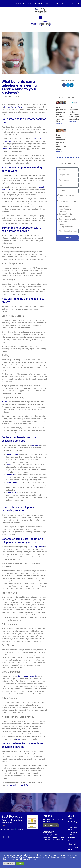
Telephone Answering (11, 97)
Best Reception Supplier (68, 219)
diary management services (28, 676)
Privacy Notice (73, 844)
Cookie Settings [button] (9, 863)
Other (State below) (66, 227)
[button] (78, 4)
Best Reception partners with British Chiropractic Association (75, 113)
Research (5, 402)
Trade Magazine (65, 209)
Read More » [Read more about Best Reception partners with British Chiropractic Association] (73, 121)
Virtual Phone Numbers (72, 828)
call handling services (36, 547)
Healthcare (10, 475)
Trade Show (63, 224)
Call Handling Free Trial (72, 833)
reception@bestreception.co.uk (53, 839)
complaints (6, 149)
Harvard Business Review (14, 107)
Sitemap (71, 841)
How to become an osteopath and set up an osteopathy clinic (61, 142)
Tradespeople (11, 492)
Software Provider (65, 214)
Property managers (13, 482)
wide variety (36, 445)
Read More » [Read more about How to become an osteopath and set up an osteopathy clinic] (60, 151)
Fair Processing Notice (73, 848)
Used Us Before (64, 217)
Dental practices (12, 454)
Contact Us (71, 838)
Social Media (64, 222)
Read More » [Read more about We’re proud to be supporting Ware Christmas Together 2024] (60, 124)
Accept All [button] (20, 863)
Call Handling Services (72, 823)
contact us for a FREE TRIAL (17, 785)
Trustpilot (62, 211)
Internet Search (64, 206)
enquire (19, 739)
